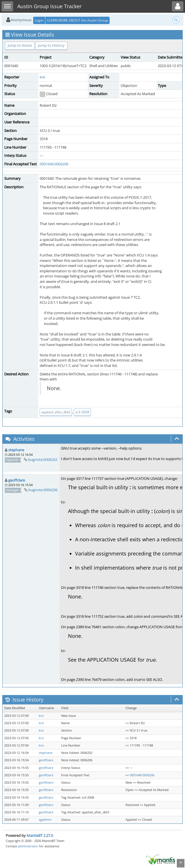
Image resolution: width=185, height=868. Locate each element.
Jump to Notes (20, 45)
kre (42, 77)
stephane (16, 450)
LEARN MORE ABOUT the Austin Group (77, 20)
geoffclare (17, 480)
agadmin (45, 820)
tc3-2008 (82, 412)
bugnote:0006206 (43, 490)
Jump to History (51, 45)
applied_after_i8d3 (56, 412)
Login (39, 20)
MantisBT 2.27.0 (40, 835)
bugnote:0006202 (43, 459)
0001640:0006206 (54, 164)
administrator (28, 846)
